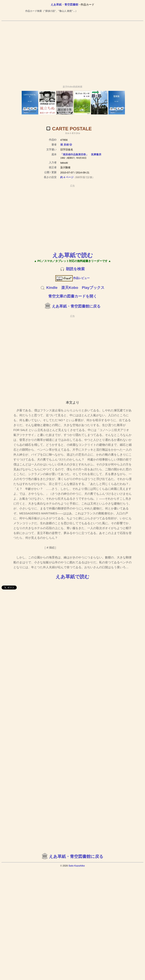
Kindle (52, 288)
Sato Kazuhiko (77, 866)
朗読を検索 (75, 269)
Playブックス (93, 288)
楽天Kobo (70, 288)
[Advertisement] (72, 51)
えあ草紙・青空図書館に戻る (76, 306)
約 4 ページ (67, 177)
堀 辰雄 (65, 145)
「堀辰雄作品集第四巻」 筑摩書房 (81, 154)
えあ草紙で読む (73, 255)
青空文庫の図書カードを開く (73, 296)
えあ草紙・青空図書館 (64, 5)
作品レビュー (73, 278)
